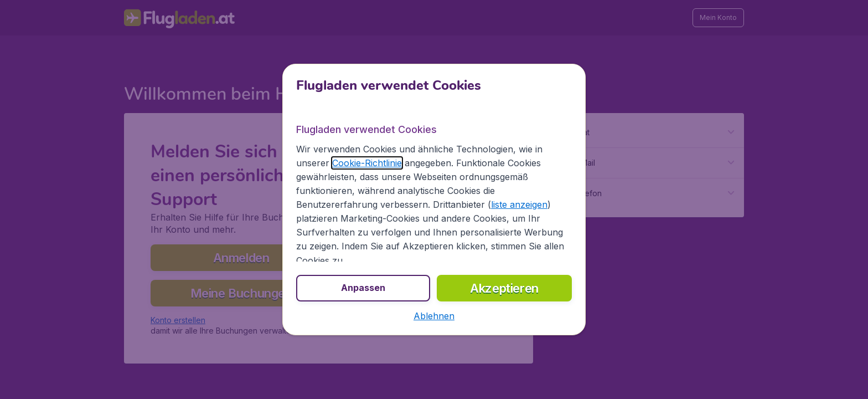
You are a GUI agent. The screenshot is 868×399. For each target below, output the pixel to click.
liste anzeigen (519, 204)
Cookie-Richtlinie (367, 163)
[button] (434, 316)
